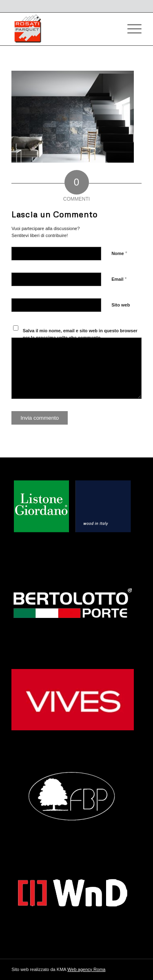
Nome (119, 253)
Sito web (121, 305)
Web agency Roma (86, 969)
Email (119, 279)
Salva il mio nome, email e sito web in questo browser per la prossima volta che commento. (80, 334)
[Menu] (130, 29)
